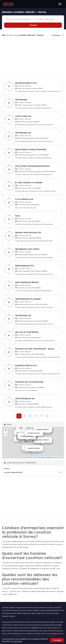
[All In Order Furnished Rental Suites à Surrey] (33, 170)
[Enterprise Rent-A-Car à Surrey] (33, 87)
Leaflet (29, 457)
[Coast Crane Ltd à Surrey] (33, 120)
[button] (6, 431)
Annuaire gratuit (8, 608)
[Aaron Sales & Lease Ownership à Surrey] (33, 154)
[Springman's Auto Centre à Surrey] (33, 253)
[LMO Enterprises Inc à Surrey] (33, 403)
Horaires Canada (46, 608)
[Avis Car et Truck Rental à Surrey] (33, 336)
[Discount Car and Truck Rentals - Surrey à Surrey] (33, 353)
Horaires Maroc (13, 610)
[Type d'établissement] (18, 19)
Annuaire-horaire (58, 457)
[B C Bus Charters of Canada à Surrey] (33, 187)
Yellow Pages (39, 610)
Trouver (33, 25)
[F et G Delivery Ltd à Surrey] (33, 203)
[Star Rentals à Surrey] (33, 104)
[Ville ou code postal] (48, 19)
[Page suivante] (53, 416)
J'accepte (57, 640)
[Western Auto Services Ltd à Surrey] (33, 237)
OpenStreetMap (40, 457)
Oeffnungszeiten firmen (55, 610)
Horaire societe (52, 613)
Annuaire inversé (9, 613)
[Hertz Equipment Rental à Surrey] (33, 286)
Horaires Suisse (33, 608)
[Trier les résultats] (57, 35)
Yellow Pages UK (23, 613)
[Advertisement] (33, 59)
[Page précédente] (13, 416)
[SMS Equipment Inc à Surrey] (33, 270)
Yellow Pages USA (38, 613)
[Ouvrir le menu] (60, 4)
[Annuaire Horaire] (8, 4)
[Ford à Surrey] (33, 220)
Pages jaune (21, 608)
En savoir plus (17, 641)
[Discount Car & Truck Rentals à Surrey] (33, 386)
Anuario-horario (27, 610)
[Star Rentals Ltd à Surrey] (33, 137)
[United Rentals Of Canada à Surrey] (33, 303)
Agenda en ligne (8, 616)
